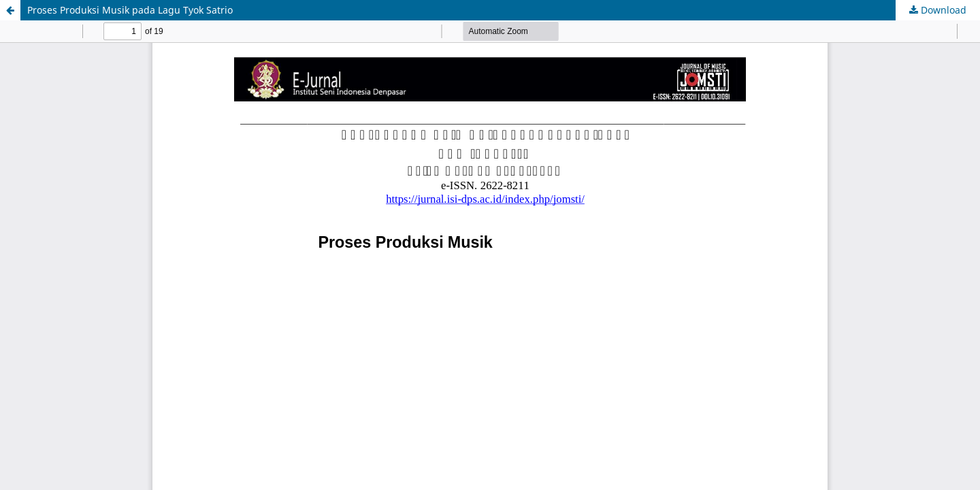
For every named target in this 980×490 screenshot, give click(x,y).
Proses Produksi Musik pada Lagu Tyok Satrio (130, 10)
